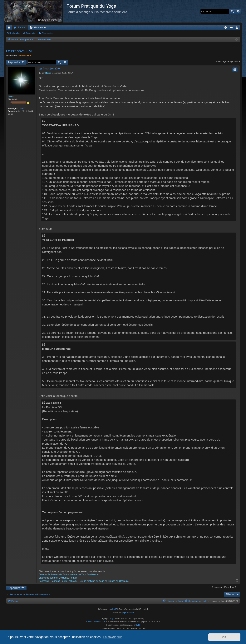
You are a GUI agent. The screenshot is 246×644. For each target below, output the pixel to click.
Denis (11, 96)
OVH (138, 625)
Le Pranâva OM (19, 51)
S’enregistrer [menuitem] (238, 28)
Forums (21, 28)
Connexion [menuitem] (232, 28)
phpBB (114, 609)
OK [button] (224, 637)
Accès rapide (10, 28)
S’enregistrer (48, 33)
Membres (39, 28)
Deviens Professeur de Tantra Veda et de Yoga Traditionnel (69, 575)
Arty (111, 618)
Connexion (31, 33)
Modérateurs (25, 55)
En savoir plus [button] (113, 637)
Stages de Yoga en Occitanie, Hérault (58, 578)
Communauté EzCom (96, 622)
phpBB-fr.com (128, 613)
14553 (22, 108)
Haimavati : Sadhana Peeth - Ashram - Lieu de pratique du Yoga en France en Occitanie (84, 581)
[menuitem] (226, 28)
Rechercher (15, 33)
